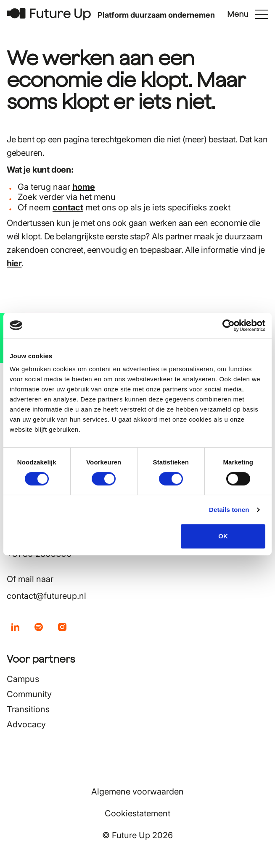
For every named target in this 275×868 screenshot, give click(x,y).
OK (223, 536)
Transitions (28, 709)
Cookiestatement (137, 813)
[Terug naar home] (49, 14)
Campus (23, 679)
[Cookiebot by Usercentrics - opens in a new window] (229, 325)
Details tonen (229, 510)
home (84, 187)
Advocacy (26, 724)
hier (14, 263)
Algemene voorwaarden (137, 792)
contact (68, 207)
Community (29, 694)
